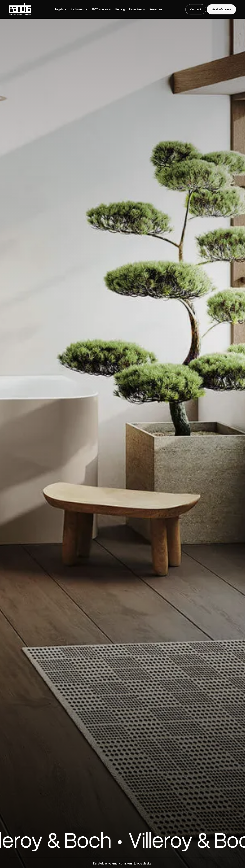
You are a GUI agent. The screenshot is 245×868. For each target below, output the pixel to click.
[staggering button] (196, 9)
